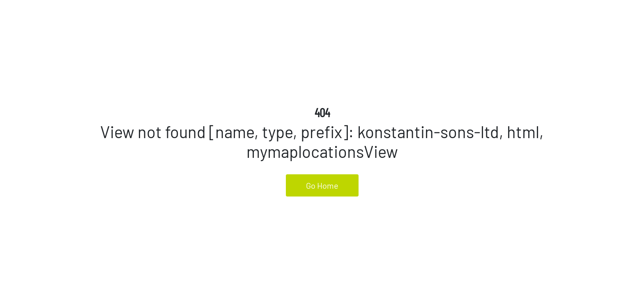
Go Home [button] (322, 185)
